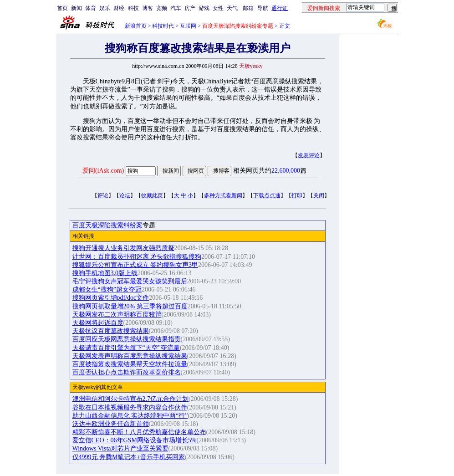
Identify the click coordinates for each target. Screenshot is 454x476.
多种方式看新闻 (223, 195)
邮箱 (248, 8)
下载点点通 (267, 195)
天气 (232, 8)
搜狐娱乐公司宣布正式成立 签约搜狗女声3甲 (135, 265)
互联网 (188, 26)
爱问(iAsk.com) (103, 171)
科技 (133, 8)
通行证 (280, 8)
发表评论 (309, 155)
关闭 (319, 195)
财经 (119, 8)
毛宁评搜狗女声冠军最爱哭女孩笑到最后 (130, 281)
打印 (297, 195)
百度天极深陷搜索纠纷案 (107, 225)
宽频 (162, 8)
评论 (103, 195)
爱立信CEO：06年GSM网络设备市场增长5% (135, 440)
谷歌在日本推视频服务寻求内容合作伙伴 (130, 407)
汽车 (176, 8)
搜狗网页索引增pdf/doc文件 (111, 298)
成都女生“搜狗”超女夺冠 (107, 289)
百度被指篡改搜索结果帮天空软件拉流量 (130, 364)
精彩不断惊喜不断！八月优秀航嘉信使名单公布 (139, 432)
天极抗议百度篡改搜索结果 (111, 331)
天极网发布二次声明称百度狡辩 (117, 315)
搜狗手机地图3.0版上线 (105, 273)
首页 (62, 8)
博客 (148, 8)
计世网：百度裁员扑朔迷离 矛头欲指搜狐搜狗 (137, 257)
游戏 (204, 8)
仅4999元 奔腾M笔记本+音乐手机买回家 (129, 457)
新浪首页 (136, 26)
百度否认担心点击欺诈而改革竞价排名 (127, 372)
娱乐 (105, 8)
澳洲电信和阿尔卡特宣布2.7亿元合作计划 (131, 399)
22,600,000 (286, 171)
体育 (91, 8)
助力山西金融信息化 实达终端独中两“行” (130, 416)
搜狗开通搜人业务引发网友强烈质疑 (123, 248)
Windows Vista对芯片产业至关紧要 (120, 448)
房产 (190, 8)
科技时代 (163, 26)
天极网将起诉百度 (98, 323)
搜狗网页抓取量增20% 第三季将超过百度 (130, 306)
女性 (218, 8)
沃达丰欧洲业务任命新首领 (111, 424)
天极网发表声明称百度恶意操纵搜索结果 (130, 356)
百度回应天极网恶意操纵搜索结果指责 (127, 339)
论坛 (125, 195)
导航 (263, 8)
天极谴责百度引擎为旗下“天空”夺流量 (126, 348)
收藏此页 (152, 195)
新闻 (77, 8)
